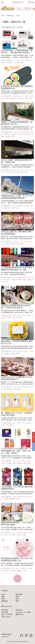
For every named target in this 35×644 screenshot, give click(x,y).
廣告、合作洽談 (7, 614)
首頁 (3, 16)
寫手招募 (5, 612)
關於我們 (5, 610)
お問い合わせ (6, 617)
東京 (19, 9)
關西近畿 (28, 9)
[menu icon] (2, 2)
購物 (18, 16)
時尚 (17, 599)
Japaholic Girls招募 (23, 612)
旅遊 (17, 597)
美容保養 (19, 594)
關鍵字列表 (10, 16)
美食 (3, 599)
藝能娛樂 (5, 601)
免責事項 (19, 610)
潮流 (3, 597)
